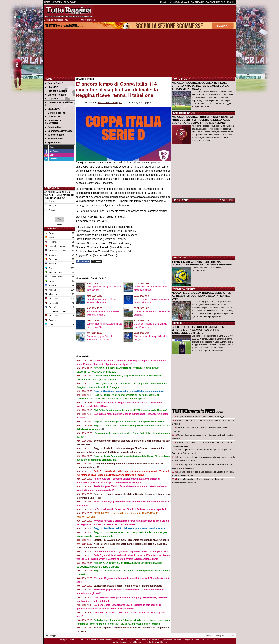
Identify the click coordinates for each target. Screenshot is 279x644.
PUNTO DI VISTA (182, 79)
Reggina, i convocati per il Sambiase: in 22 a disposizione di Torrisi (129, 422)
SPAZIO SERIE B (182, 258)
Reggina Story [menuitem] (54, 127)
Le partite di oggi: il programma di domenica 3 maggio (201, 416)
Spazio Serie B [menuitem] (54, 83)
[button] (59, 219)
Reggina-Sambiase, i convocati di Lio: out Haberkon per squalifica (129, 391)
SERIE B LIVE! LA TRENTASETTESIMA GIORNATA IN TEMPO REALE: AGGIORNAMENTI (203, 263)
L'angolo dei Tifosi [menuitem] (56, 113)
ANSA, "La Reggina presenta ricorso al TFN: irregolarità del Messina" (130, 410)
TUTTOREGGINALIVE (184, 113)
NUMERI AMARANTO (184, 289)
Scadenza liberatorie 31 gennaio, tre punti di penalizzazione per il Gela (131, 551)
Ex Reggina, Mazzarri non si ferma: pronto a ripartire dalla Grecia (128, 586)
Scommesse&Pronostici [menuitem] (59, 131)
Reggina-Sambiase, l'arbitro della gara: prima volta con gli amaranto (130, 528)
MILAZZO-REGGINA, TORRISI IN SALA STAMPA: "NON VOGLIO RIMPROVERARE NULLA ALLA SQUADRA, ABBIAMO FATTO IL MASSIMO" (202, 120)
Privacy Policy (228, 636)
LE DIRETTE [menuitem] (53, 117)
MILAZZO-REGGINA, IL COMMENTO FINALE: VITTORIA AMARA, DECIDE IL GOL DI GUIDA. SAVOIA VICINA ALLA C (201, 86)
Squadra (53, 210)
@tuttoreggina (143, 103)
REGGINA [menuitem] (52, 87)
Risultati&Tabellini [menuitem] (56, 91)
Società (52, 201)
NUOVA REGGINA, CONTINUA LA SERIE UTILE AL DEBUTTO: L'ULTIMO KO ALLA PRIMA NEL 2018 (201, 296)
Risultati (59, 224)
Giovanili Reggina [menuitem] (56, 95)
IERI (231, 200)
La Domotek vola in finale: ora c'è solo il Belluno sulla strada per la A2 (131, 509)
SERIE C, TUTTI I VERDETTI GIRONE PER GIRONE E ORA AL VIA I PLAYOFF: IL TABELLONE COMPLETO (198, 330)
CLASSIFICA (52, 229)
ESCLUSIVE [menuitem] (53, 109)
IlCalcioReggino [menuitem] (55, 135)
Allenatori (53, 206)
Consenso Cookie (212, 636)
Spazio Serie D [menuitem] (54, 143)
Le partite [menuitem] (51, 99)
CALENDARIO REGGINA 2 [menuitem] (59, 104)
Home (48, 79)
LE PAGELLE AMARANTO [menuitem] (53, 122)
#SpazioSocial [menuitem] (54, 139)
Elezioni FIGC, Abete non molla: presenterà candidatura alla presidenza (131, 540)
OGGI (223, 200)
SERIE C (177, 323)
